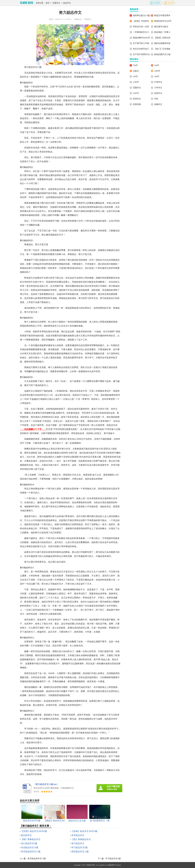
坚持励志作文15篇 (80, 852)
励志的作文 (26, 835)
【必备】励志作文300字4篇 (84, 831)
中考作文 (158, 82)
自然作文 (158, 93)
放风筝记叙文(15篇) (142, 15)
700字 (135, 65)
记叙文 (136, 71)
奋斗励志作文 (78, 843)
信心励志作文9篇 (29, 843)
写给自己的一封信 (141, 27)
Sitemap (118, 865)
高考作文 (137, 99)
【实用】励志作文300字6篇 (34, 831)
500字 (157, 65)
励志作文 (67, 3)
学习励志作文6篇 (79, 847)
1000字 (157, 71)
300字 (157, 76)
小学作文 (158, 88)
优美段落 (137, 104)
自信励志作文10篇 (30, 847)
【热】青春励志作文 (81, 839)
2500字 (136, 93)
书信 (156, 99)
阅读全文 (78, 19)
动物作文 (158, 104)
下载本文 (87, 19)
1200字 (136, 82)
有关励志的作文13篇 (31, 852)
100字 (135, 76)
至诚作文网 (90, 865)
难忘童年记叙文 (161, 27)
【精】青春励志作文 (31, 839)
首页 (48, 3)
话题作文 (56, 3)
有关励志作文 (78, 835)
